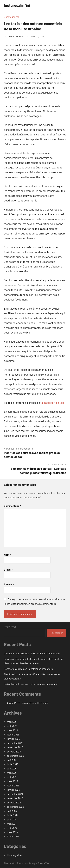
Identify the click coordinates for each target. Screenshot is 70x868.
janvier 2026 (13, 739)
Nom (7, 555)
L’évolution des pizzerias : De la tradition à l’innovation (32, 653)
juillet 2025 (13, 764)
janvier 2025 (13, 790)
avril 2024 (12, 828)
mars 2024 (12, 832)
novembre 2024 (15, 798)
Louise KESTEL (16, 36)
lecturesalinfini (17, 5)
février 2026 (13, 734)
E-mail (8, 570)
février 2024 (13, 836)
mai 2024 (12, 824)
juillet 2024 (13, 815)
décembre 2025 (15, 743)
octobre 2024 (14, 802)
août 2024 (12, 811)
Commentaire (12, 506)
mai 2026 (12, 722)
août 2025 (12, 760)
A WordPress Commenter (20, 703)
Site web (9, 584)
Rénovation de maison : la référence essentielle (28, 669)
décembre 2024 (15, 794)
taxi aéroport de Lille (52, 403)
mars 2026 (12, 730)
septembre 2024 (15, 807)
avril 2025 (12, 777)
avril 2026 (12, 726)
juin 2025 (12, 768)
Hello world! (43, 703)
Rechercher (10, 627)
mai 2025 (12, 773)
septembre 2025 (15, 756)
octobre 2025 (14, 751)
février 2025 (13, 785)
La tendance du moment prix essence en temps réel (31, 684)
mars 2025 (12, 781)
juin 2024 (12, 819)
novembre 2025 (15, 747)
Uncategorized (12, 17)
